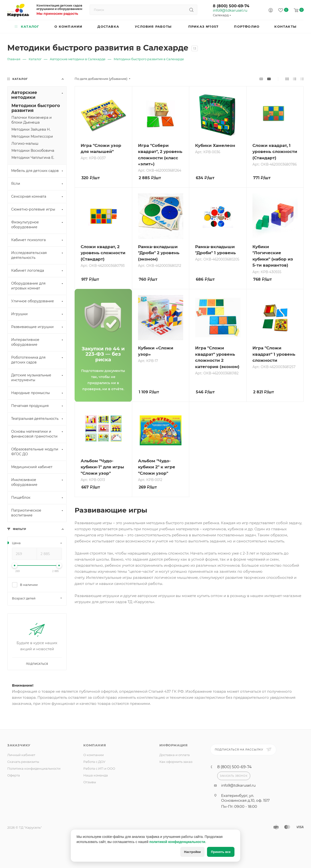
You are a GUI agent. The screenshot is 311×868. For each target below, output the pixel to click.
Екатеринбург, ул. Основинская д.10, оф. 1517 (245, 798)
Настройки (193, 852)
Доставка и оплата (175, 755)
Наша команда (96, 775)
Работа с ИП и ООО (99, 768)
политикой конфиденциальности (177, 842)
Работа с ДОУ (94, 762)
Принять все (221, 852)
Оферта (14, 775)
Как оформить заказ (176, 762)
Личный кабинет (21, 755)
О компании (94, 755)
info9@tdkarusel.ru (230, 10)
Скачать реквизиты (23, 762)
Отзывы (90, 782)
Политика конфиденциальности (34, 768)
